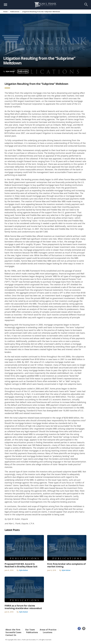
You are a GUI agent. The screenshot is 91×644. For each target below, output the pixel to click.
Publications (15, 12)
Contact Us (11, 635)
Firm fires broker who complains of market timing (66, 565)
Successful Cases (13, 632)
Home (5, 12)
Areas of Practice (48, 630)
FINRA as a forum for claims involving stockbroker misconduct (23, 607)
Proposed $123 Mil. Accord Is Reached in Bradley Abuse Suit (21, 565)
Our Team (30, 630)
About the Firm (13, 630)
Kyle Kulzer (10, 71)
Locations (48, 632)
